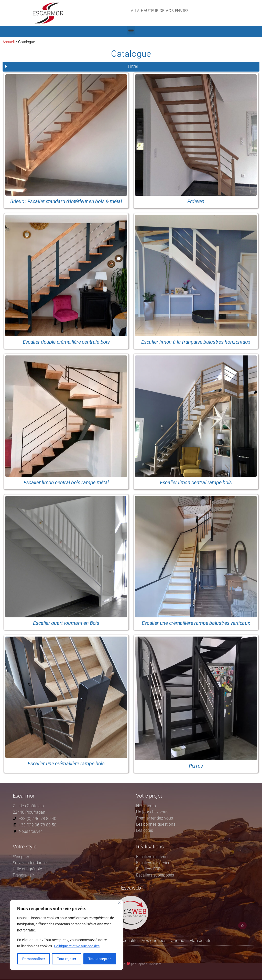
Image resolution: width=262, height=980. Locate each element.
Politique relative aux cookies (77, 946)
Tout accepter (100, 959)
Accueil (9, 42)
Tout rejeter (67, 959)
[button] (160, 16)
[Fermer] (119, 903)
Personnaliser (34, 959)
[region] (67, 935)
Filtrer (133, 66)
